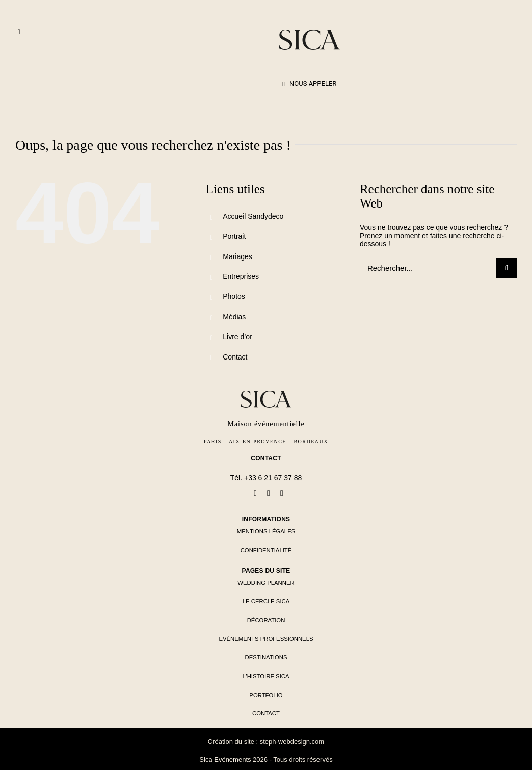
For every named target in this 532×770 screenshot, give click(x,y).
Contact (235, 357)
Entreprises (241, 276)
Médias (234, 317)
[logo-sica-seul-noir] (309, 33)
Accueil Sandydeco (253, 216)
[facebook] (255, 493)
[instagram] (282, 493)
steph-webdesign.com (292, 742)
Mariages (237, 256)
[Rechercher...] (428, 268)
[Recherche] (507, 268)
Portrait (234, 236)
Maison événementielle (266, 424)
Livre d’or (237, 337)
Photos (234, 296)
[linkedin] (269, 493)
